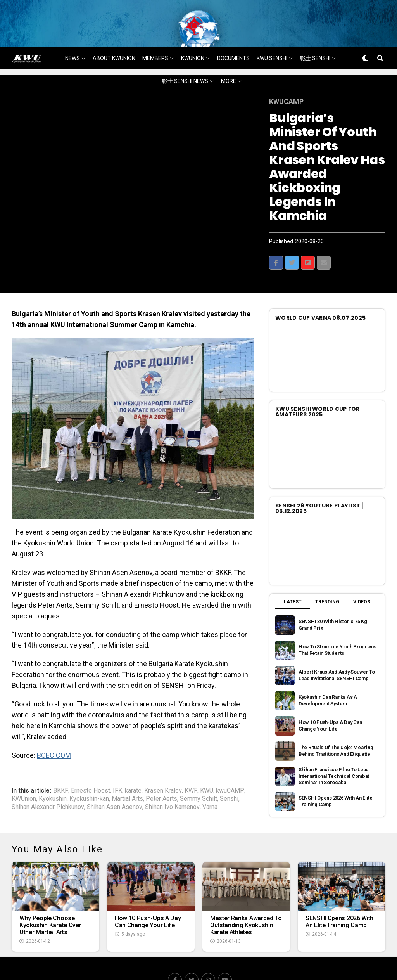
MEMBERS (155, 35)
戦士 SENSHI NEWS (185, 58)
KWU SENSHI (272, 35)
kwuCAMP (230, 768)
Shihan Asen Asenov (115, 784)
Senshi (229, 776)
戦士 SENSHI (315, 35)
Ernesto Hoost (91, 768)
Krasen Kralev (163, 768)
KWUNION (193, 35)
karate (133, 768)
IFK (117, 768)
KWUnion (24, 776)
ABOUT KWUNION (114, 35)
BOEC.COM (54, 732)
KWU (207, 768)
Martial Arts (127, 776)
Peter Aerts (161, 776)
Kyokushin (53, 776)
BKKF (61, 768)
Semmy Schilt (198, 776)
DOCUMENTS (233, 35)
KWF (191, 768)
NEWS (72, 35)
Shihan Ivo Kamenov (172, 784)
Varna (210, 784)
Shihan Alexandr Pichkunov (48, 784)
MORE (229, 58)
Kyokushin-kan (89, 776)
